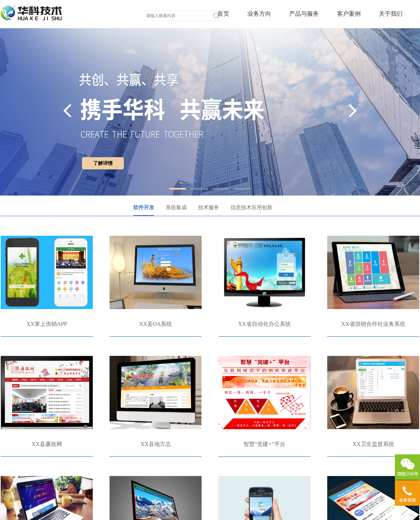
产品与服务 (304, 14)
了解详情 (103, 163)
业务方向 (259, 14)
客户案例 (349, 14)
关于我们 (391, 14)
